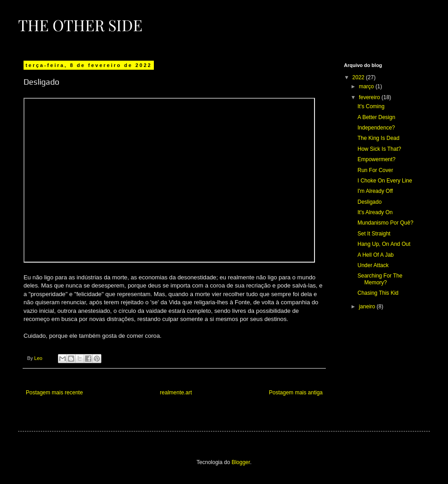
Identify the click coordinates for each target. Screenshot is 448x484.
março (367, 86)
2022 (359, 77)
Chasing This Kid (378, 293)
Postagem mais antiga (296, 393)
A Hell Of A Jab (376, 255)
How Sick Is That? (379, 149)
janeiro (368, 307)
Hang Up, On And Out (384, 244)
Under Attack (373, 265)
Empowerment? (377, 159)
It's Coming (371, 106)
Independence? (376, 128)
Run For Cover (375, 170)
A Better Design (376, 117)
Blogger (241, 462)
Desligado (369, 202)
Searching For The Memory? (380, 279)
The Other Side (80, 25)
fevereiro (370, 97)
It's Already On (375, 212)
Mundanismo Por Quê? (385, 223)
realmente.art (176, 393)
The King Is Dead (379, 138)
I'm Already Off (375, 191)
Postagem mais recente (54, 393)
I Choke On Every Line (385, 181)
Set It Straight (374, 234)
